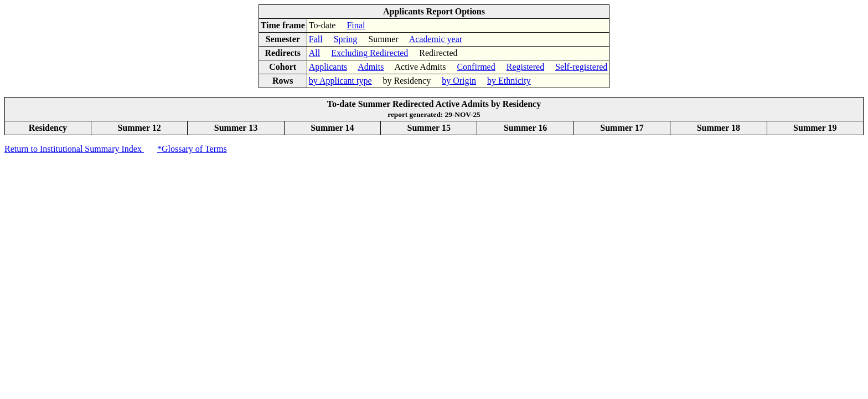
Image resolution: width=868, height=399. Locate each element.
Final (356, 25)
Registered (525, 67)
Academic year (436, 39)
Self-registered (581, 67)
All (314, 53)
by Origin (459, 81)
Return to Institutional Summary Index (74, 149)
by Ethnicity (509, 81)
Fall (316, 39)
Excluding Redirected (370, 53)
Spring (346, 39)
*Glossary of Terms (192, 149)
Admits (371, 67)
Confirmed (476, 67)
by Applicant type (340, 81)
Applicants (328, 67)
